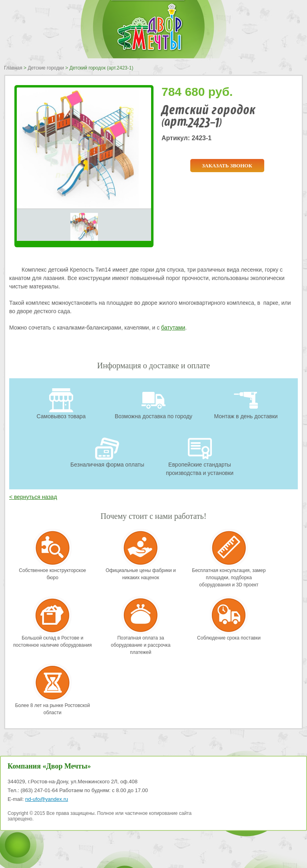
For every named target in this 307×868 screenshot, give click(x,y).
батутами (173, 328)
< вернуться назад (33, 497)
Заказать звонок (227, 166)
